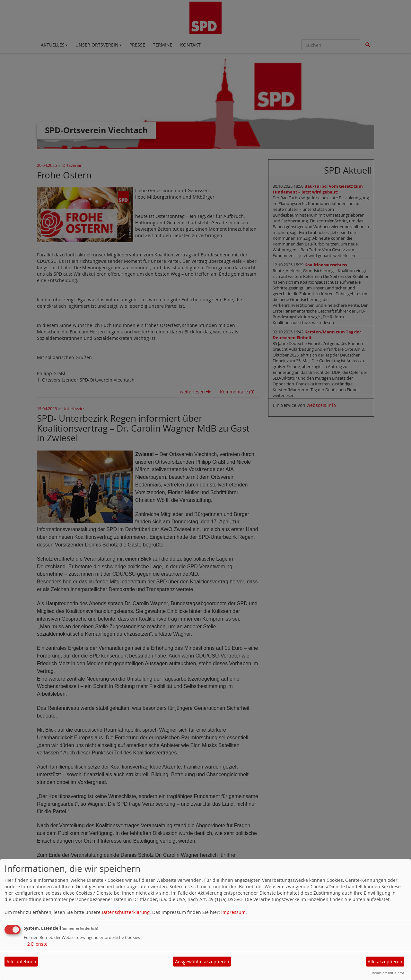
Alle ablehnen (21, 962)
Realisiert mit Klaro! (388, 973)
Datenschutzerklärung (126, 912)
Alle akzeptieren (385, 962)
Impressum (233, 912)
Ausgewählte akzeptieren (202, 962)
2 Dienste (36, 944)
